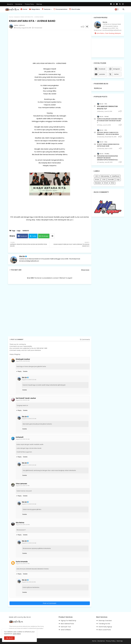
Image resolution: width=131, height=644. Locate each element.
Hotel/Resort (116, 176)
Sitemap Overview (105, 621)
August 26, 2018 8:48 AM (23, 361)
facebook (102, 69)
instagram (116, 69)
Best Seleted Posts (67, 624)
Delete (25, 371)
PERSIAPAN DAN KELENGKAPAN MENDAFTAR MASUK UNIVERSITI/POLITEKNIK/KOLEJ (107, 158)
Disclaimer (19, 4)
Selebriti (17, 17)
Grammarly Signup (105, 627)
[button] (123, 9)
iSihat (113, 183)
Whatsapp (45, 236)
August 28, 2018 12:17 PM (23, 564)
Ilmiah (97, 180)
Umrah (106, 183)
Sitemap (39, 4)
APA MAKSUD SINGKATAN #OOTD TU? (107, 108)
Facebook (24, 236)
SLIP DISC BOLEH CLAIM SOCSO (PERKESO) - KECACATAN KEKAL (108, 133)
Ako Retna (20, 523)
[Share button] (52, 236)
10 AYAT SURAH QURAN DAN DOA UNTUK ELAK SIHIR (108, 145)
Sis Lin (22, 256)
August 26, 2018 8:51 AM (23, 400)
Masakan (98, 183)
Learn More (17, 634)
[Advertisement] (50, 46)
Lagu (19, 231)
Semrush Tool (66, 627)
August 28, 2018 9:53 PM (29, 582)
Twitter (34, 236)
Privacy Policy (30, 4)
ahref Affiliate (66, 630)
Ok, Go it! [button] (9, 638)
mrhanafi (20, 437)
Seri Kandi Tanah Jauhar (26, 398)
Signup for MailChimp (69, 621)
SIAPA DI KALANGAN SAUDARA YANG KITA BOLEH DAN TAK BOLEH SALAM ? (109, 121)
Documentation (61, 9)
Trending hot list (104, 624)
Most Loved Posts (105, 630)
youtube (102, 74)
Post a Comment (50, 603)
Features (46, 9)
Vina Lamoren (21, 484)
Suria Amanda (22, 562)
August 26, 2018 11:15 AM (23, 439)
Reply (20, 371)
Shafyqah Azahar (23, 359)
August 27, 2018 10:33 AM (29, 419)
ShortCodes (75, 9)
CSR (96, 176)
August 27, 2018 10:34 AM (29, 543)
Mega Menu (35, 9)
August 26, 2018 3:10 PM (23, 486)
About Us (10, 4)
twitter (116, 74)
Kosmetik (111, 180)
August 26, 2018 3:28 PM (23, 525)
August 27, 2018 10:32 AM (29, 380)
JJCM (104, 180)
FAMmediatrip (105, 176)
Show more (85, 270)
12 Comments (85, 340)
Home (24, 9)
